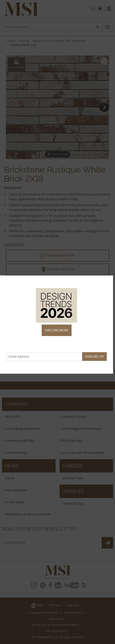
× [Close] (108, 280)
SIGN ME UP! (94, 357)
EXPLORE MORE (57, 330)
